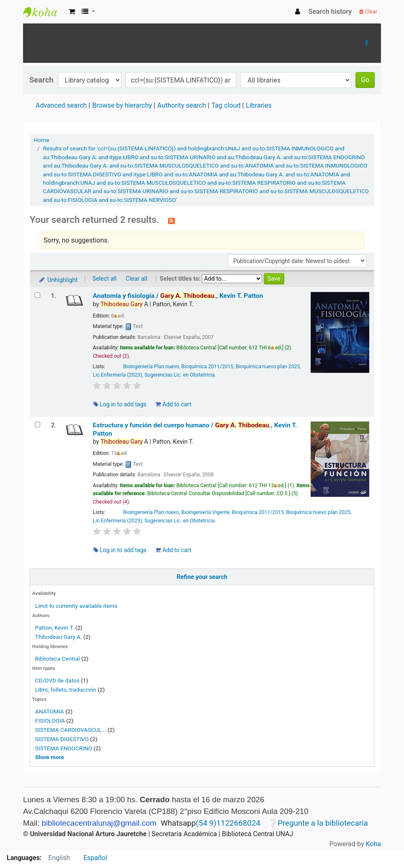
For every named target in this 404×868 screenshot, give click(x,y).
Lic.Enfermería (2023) (118, 375)
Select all (105, 279)
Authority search (182, 105)
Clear (368, 12)
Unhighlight (58, 280)
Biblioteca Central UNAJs (44, 12)
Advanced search (61, 105)
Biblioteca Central (58, 659)
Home (42, 140)
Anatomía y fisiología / (178, 296)
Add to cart (173, 404)
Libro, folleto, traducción (66, 690)
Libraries (259, 105)
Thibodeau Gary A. (59, 637)
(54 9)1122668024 (228, 823)
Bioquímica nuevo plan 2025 (268, 367)
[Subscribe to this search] (171, 220)
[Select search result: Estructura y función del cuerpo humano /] (37, 425)
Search (41, 80)
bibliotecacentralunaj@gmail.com (99, 823)
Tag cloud (226, 105)
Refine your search (202, 577)
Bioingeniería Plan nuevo (151, 367)
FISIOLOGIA (50, 721)
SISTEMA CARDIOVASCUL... (71, 730)
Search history (330, 12)
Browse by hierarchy (122, 105)
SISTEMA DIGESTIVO (62, 739)
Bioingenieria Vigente (205, 512)
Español (95, 858)
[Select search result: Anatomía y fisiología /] (37, 295)
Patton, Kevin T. (55, 628)
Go (365, 80)
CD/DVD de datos (57, 680)
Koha (373, 844)
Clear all (136, 279)
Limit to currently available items (76, 606)
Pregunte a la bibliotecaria (323, 823)
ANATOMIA (50, 711)
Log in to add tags (120, 404)
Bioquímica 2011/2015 (207, 367)
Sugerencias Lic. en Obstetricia (180, 375)
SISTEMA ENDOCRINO (64, 748)
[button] (72, 12)
